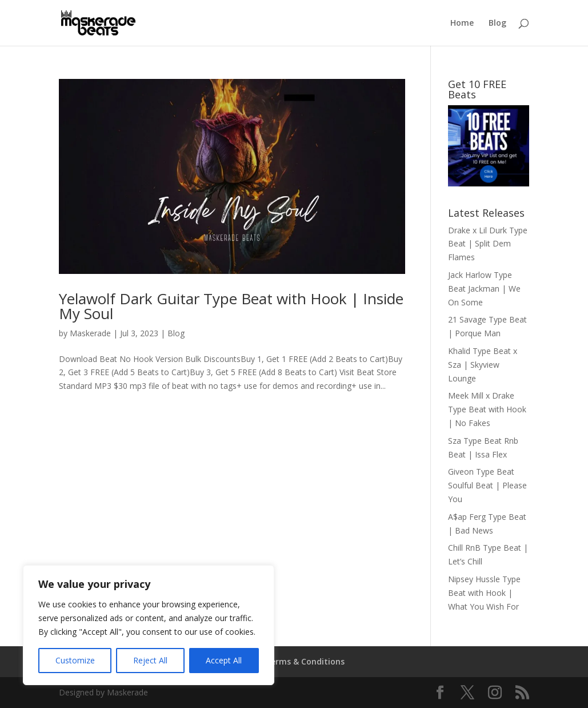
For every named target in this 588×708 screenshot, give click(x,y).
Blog (497, 23)
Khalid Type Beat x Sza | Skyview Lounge (483, 365)
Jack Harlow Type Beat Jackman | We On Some (484, 289)
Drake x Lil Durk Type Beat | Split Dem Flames (488, 244)
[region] (149, 625)
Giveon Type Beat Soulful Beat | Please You (487, 485)
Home (462, 23)
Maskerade (90, 333)
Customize (75, 660)
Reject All (150, 660)
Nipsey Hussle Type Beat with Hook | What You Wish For (484, 593)
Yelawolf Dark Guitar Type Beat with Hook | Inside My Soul (231, 306)
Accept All (224, 660)
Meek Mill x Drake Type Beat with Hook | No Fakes (487, 409)
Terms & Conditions (305, 661)
